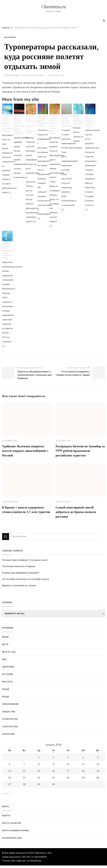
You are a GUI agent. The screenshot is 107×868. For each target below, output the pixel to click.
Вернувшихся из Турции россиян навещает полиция (43, 120)
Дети (5, 647)
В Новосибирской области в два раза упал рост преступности (67, 120)
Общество (9, 714)
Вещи (5, 639)
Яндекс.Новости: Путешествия (29, 76)
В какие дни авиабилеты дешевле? (21, 575)
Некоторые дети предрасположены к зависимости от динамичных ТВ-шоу (31, 124)
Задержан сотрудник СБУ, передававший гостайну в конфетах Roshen (7, 246)
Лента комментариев (15, 833)
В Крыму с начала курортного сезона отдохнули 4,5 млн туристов (25, 514)
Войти (6, 818)
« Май (6, 796)
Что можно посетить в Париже (19, 569)
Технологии (10, 729)
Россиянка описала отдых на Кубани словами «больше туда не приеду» (55, 122)
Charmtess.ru (53, 7)
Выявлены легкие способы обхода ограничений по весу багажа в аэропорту (19, 124)
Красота (7, 684)
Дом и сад (9, 654)
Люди (6, 692)
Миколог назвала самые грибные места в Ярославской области (7, 122)
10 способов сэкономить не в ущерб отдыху (26, 582)
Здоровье (8, 669)
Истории (8, 677)
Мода (6, 699)
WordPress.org (12, 841)
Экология (8, 737)
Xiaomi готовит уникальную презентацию (78, 119)
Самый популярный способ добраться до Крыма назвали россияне (78, 514)
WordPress (36, 863)
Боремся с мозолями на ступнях (19, 588)
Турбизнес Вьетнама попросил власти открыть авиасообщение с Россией (26, 446)
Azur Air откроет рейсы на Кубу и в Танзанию (89, 120)
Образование (10, 707)
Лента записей (11, 826)
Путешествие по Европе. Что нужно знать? (25, 563)
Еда (4, 662)
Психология (10, 722)
